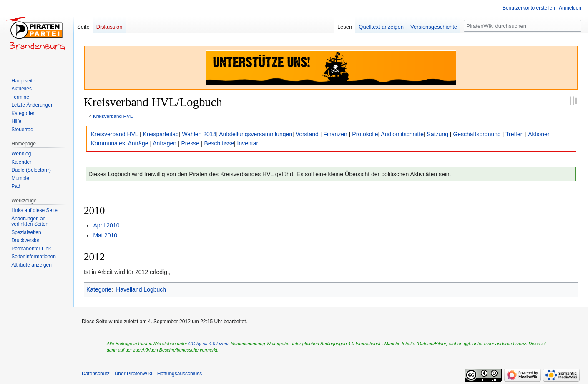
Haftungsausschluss (180, 374)
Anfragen (165, 143)
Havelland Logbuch (141, 289)
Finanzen (335, 134)
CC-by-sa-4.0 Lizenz (209, 344)
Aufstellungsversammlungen (256, 134)
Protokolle (365, 134)
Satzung (438, 134)
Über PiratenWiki (133, 374)
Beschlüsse (219, 143)
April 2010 (106, 225)
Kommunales (108, 143)
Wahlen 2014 (199, 134)
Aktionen (539, 134)
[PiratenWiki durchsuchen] (523, 26)
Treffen (515, 134)
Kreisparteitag (161, 134)
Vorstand (307, 134)
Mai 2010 (105, 235)
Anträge (138, 143)
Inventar (248, 143)
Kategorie (99, 289)
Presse (190, 143)
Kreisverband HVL (113, 116)
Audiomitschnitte (402, 134)
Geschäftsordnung (477, 134)
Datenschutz (96, 374)
